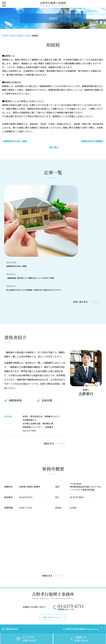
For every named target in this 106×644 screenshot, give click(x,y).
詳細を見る (49, 443)
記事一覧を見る (80, 302)
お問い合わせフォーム (52, 617)
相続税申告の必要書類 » (93, 141)
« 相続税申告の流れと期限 (14, 141)
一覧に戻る (53, 147)
